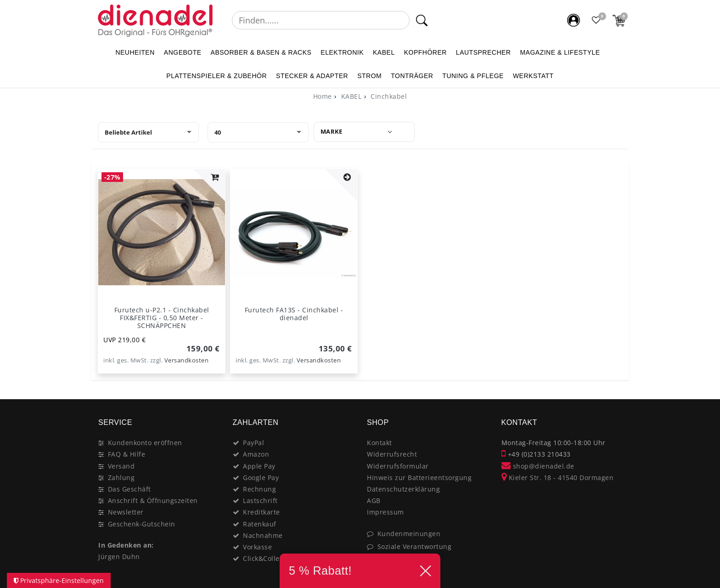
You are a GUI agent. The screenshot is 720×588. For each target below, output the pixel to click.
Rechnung (259, 489)
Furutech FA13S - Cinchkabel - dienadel (294, 314)
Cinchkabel (388, 96)
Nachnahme (263, 535)
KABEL (384, 52)
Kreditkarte (262, 512)
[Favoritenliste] (596, 20)
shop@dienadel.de (538, 466)
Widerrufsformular (398, 466)
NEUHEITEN (135, 52)
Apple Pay (259, 466)
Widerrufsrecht (392, 454)
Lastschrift (260, 500)
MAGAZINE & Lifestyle (560, 52)
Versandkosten (187, 360)
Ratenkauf (260, 524)
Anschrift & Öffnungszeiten (153, 500)
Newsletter (126, 512)
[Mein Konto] (574, 20)
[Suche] (422, 20)
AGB (374, 500)
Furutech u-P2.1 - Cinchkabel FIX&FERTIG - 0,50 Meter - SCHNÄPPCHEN (162, 318)
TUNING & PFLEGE (473, 76)
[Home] (323, 96)
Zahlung (121, 478)
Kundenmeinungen (409, 534)
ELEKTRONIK (342, 52)
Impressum (385, 512)
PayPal (253, 443)
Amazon (256, 454)
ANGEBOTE (183, 52)
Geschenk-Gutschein (142, 524)
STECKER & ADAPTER (312, 76)
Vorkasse (257, 547)
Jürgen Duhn (119, 557)
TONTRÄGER (412, 76)
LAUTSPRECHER (484, 52)
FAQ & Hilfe (127, 454)
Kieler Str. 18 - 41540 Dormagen (558, 478)
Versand (121, 466)
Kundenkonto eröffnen (145, 443)
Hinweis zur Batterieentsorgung (419, 478)
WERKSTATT (533, 76)
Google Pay (261, 478)
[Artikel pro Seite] (258, 132)
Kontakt (380, 443)
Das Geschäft (129, 489)
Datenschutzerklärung (403, 489)
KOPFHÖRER (425, 52)
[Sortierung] (148, 132)
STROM (369, 76)
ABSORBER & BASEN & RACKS (261, 52)
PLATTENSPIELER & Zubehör (217, 76)
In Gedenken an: (126, 545)
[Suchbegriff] (321, 20)
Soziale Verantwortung (415, 546)
